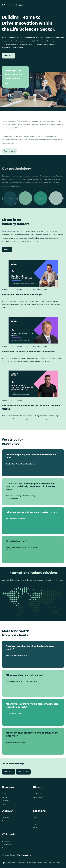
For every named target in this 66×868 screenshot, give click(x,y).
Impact (4, 804)
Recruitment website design (52, 862)
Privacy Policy (11, 862)
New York (36, 821)
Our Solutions (37, 794)
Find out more (9, 165)
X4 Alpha (5, 848)
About (4, 794)
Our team (5, 797)
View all (7, 249)
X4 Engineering (7, 845)
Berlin (35, 828)
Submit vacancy (38, 797)
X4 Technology (6, 841)
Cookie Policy (21, 862)
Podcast (4, 821)
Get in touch (9, 56)
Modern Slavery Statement (35, 862)
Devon (35, 824)
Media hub (5, 801)
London (35, 818)
